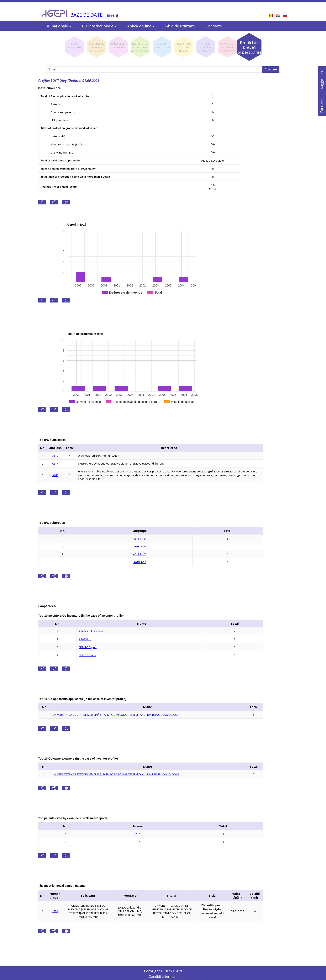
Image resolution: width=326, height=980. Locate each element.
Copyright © (154, 971)
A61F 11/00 (140, 554)
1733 (55, 911)
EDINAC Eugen (88, 647)
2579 (138, 834)
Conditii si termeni (163, 976)
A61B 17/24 (140, 539)
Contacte (214, 26)
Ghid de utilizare (180, 26)
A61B (55, 456)
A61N (55, 464)
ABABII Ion (85, 639)
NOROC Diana (88, 655)
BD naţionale (58, 26)
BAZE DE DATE (86, 15)
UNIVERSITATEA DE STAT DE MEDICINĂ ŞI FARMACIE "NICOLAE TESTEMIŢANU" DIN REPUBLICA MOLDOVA (116, 715)
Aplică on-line (141, 26)
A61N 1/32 (140, 562)
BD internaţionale (99, 26)
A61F (55, 475)
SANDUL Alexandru (91, 631)
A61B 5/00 (140, 546)
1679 (138, 842)
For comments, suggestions (322, 91)
